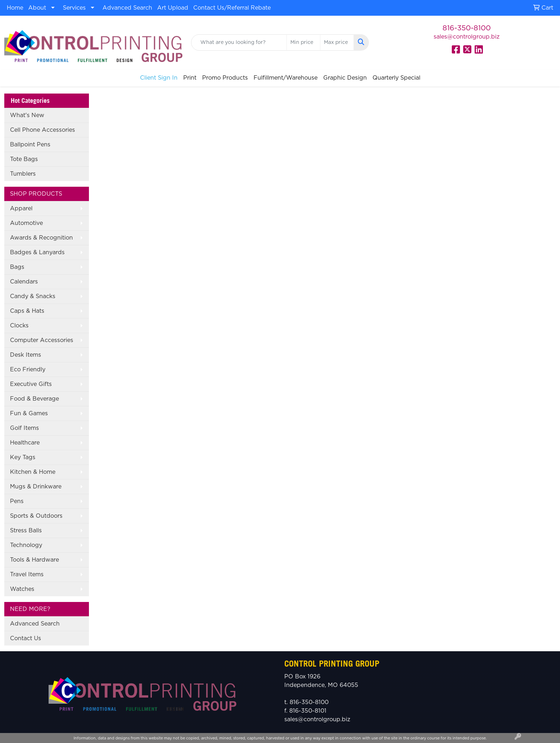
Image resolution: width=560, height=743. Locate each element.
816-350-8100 (467, 28)
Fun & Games (29, 413)
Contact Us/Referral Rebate (232, 8)
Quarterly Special (396, 78)
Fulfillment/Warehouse (286, 78)
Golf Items (24, 428)
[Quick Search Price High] (337, 42)
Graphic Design (345, 78)
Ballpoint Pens (30, 145)
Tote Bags (24, 159)
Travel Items (27, 574)
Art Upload (173, 8)
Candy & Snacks (33, 296)
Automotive (26, 223)
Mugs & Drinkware (36, 487)
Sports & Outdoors (36, 516)
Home (15, 8)
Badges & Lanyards (37, 252)
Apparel (21, 209)
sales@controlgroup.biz (467, 37)
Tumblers (23, 174)
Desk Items (26, 355)
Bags (17, 267)
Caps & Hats (27, 311)
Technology (26, 545)
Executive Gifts (31, 384)
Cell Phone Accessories (42, 130)
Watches (22, 589)
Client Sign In (159, 78)
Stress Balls (26, 531)
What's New (27, 115)
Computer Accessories (42, 340)
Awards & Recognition (41, 238)
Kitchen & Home (33, 472)
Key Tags (23, 457)
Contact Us (26, 638)
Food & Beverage (34, 399)
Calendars (24, 282)
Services (74, 8)
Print (190, 78)
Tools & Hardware (34, 560)
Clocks (19, 326)
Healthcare (25, 443)
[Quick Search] (239, 42)
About (37, 8)
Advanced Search (127, 8)
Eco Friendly (28, 370)
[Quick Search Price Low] (303, 42)
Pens (17, 501)
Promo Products (225, 78)
